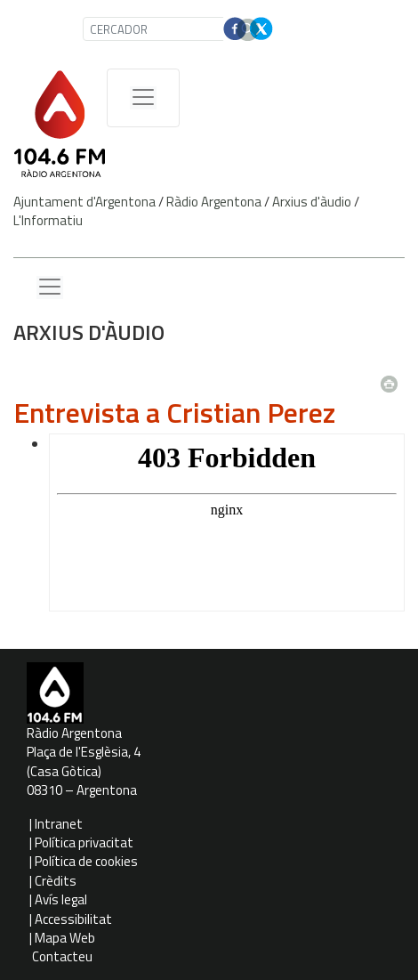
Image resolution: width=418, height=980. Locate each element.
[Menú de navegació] (143, 98)
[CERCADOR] (155, 29)
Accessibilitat (73, 919)
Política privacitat (84, 842)
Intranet (59, 824)
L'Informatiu (48, 220)
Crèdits (56, 881)
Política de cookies (86, 861)
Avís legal (61, 899)
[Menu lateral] (50, 288)
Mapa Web (65, 938)
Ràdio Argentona (214, 202)
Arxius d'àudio (312, 202)
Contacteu (62, 956)
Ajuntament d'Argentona (84, 202)
